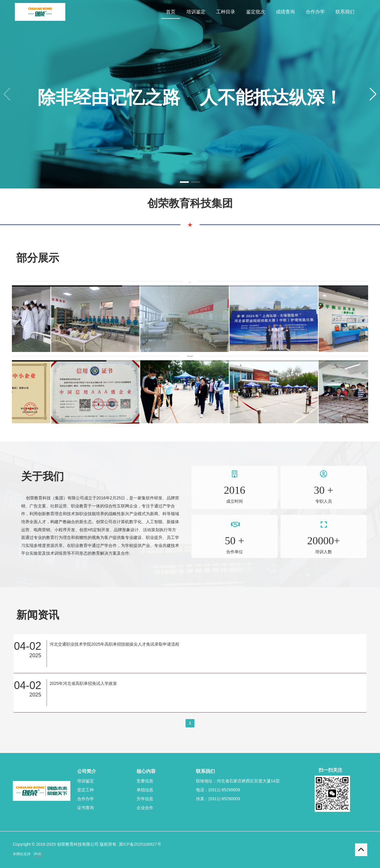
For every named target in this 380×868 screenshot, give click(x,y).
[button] (373, 94)
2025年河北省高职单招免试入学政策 (83, 683)
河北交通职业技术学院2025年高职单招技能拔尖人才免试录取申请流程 (114, 644)
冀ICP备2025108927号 (140, 844)
